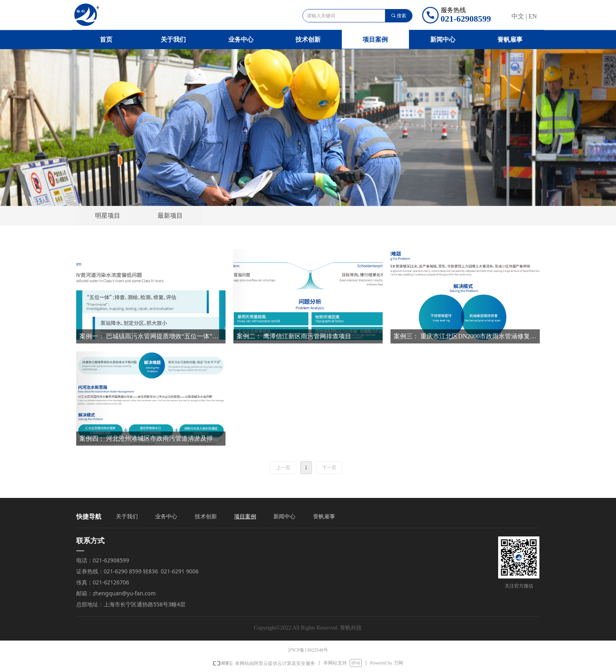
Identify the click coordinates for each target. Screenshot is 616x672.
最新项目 (170, 216)
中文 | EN (524, 16)
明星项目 (108, 216)
